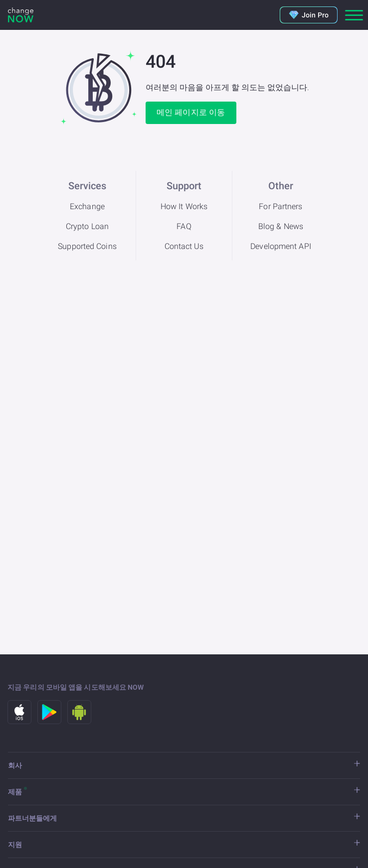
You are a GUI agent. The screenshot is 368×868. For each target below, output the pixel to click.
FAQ (184, 226)
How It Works (184, 206)
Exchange (87, 206)
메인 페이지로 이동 (191, 112)
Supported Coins (87, 246)
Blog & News (281, 226)
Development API (281, 246)
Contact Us (184, 246)
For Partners (280, 206)
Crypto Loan (87, 226)
